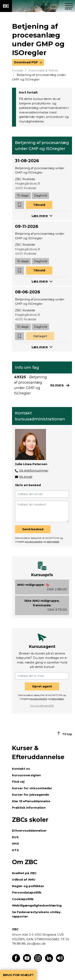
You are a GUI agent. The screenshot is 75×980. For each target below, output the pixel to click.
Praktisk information (29, 808)
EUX (15, 837)
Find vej (18, 782)
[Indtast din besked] (42, 511)
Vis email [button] (26, 477)
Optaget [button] (40, 336)
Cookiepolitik (23, 899)
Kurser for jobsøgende (30, 795)
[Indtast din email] (42, 494)
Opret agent (42, 686)
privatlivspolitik (34, 542)
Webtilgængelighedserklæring (37, 905)
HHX (15, 843)
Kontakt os (21, 769)
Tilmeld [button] (39, 205)
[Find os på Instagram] (38, 961)
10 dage (23, 195)
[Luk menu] (69, 6)
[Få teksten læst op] (60, 961)
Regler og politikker (28, 886)
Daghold (40, 195)
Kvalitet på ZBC (24, 873)
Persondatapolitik (27, 892)
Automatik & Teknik (43, 70)
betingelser (53, 542)
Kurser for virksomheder (32, 788)
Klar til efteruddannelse (31, 801)
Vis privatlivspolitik (42, 706)
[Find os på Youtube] (27, 961)
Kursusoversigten (26, 775)
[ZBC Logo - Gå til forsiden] (6, 6)
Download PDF (26, 62)
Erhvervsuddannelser (29, 831)
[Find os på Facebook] (16, 961)
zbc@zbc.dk (36, 944)
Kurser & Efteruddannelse (38, 753)
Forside (18, 70)
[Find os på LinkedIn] (49, 961)
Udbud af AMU (24, 879)
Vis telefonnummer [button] (34, 470)
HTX (15, 850)
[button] (19, 205)
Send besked (33, 529)
